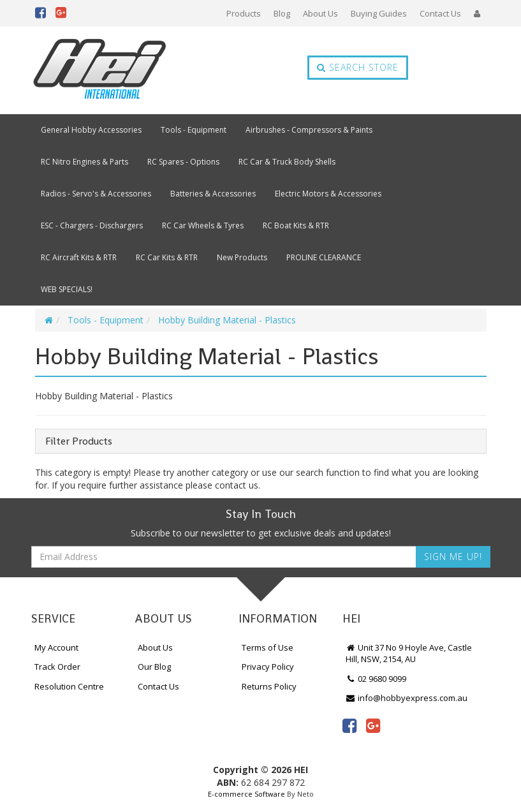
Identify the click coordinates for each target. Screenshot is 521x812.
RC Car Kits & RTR (167, 257)
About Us (320, 13)
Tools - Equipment (194, 130)
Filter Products (79, 441)
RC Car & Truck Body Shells (287, 162)
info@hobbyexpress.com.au (407, 698)
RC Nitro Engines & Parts (84, 162)
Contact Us (440, 13)
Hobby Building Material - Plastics (227, 320)
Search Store (358, 67)
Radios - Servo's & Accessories (96, 194)
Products (244, 13)
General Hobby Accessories (91, 130)
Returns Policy (269, 686)
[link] (349, 725)
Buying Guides (379, 13)
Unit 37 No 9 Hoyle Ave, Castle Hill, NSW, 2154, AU (409, 653)
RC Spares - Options (183, 162)
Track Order (57, 667)
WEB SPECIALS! (67, 289)
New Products (242, 257)
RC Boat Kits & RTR (296, 225)
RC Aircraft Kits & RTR (79, 257)
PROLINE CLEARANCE (324, 257)
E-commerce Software (246, 794)
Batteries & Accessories (213, 194)
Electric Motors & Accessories (328, 194)
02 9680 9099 (376, 679)
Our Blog (154, 667)
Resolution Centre (69, 686)
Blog (282, 13)
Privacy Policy (268, 667)
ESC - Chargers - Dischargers (92, 225)
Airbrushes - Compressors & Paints (309, 130)
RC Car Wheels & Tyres (203, 225)
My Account (56, 647)
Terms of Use (268, 647)
